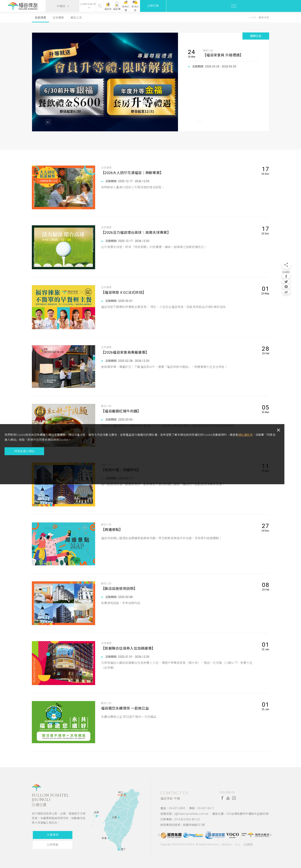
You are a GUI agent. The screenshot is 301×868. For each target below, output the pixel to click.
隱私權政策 (63, 453)
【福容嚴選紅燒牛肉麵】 (122, 411)
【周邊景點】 (113, 530)
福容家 (209, 9)
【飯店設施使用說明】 (120, 589)
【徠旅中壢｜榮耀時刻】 (122, 470)
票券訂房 (252, 6)
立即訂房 (280, 6)
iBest (238, 842)
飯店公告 (76, 18)
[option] (150, 82)
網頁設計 (227, 842)
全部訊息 (40, 18)
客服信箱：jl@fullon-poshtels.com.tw (184, 813)
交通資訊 (52, 835)
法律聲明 (248, 841)
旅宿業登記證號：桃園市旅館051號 (183, 822)
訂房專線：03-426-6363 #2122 (180, 817)
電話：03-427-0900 (173, 808)
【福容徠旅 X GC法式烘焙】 (125, 293)
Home (253, 18)
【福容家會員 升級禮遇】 (223, 55)
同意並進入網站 (32, 475)
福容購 (223, 9)
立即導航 (52, 845)
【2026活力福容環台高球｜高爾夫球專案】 (138, 233)
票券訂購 (237, 6)
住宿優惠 (58, 18)
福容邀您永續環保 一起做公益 (126, 708)
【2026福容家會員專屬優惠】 (126, 353)
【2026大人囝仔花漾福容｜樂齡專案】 (134, 173)
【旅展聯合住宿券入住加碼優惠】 (130, 649)
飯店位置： (240, 813)
